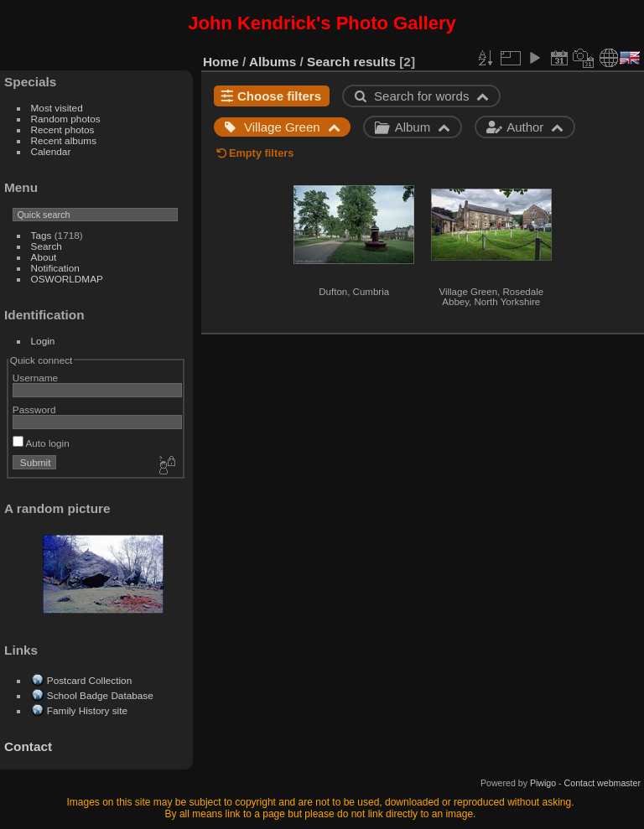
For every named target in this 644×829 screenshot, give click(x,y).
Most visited (57, 108)
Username (35, 378)
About (44, 257)
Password (34, 409)
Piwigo (543, 783)
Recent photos (63, 130)
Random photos (66, 119)
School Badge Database (100, 695)
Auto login (41, 443)
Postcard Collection (89, 680)
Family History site (87, 710)
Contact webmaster (602, 783)
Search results (351, 62)
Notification (55, 268)
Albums (273, 62)
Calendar (51, 151)
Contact (28, 746)
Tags (42, 235)
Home (221, 62)
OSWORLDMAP (67, 279)
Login (43, 341)
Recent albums (64, 140)
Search (47, 246)
